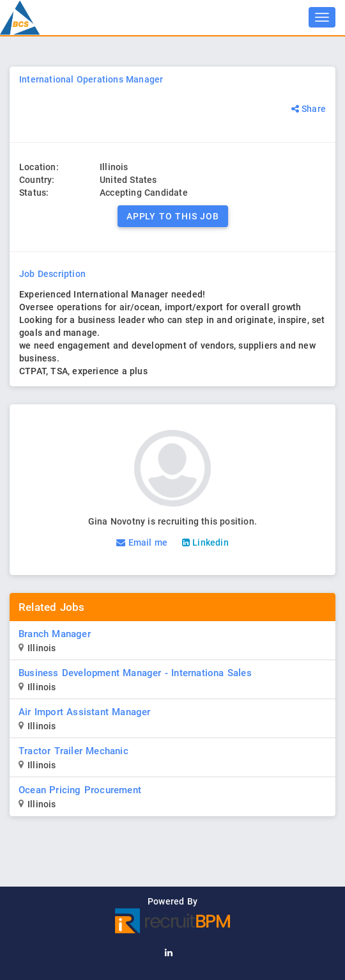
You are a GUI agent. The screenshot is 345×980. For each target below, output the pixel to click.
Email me (142, 542)
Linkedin (205, 542)
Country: (37, 180)
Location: (39, 167)
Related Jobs (51, 607)
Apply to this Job (173, 216)
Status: (34, 193)
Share (307, 109)
